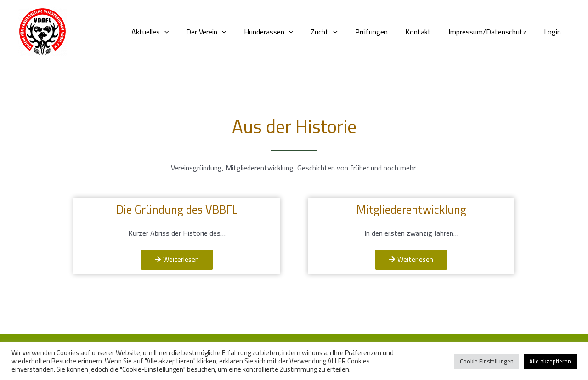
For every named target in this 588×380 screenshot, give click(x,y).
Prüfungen (381, 32)
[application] (185, 32)
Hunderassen (284, 32)
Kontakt (425, 32)
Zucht (336, 32)
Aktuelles (171, 32)
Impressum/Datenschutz (492, 32)
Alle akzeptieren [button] (550, 361)
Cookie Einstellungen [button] (487, 361)
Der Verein (224, 32)
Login (554, 32)
